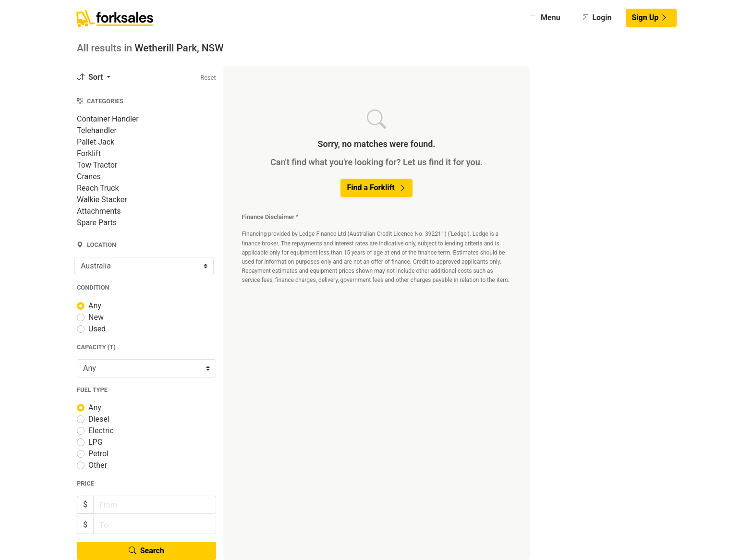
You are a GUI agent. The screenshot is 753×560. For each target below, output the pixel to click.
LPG (96, 442)
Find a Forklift (376, 188)
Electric (101, 431)
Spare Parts (97, 223)
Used (97, 329)
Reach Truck (98, 188)
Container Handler (108, 119)
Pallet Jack (96, 142)
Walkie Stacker (102, 200)
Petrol (98, 454)
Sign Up (650, 18)
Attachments (99, 211)
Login (596, 18)
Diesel (99, 419)
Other (98, 465)
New (96, 317)
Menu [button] (544, 18)
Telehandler (97, 130)
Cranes (89, 177)
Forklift (89, 153)
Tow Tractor (97, 165)
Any (95, 306)
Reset (208, 78)
